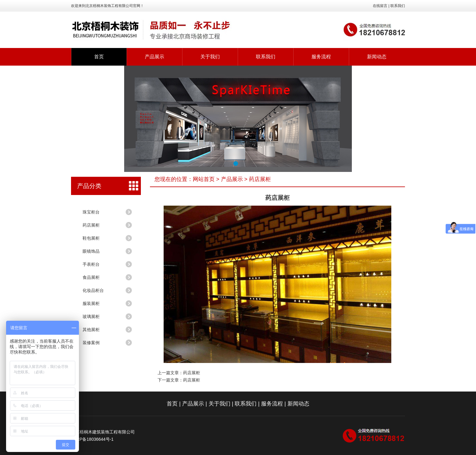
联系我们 (398, 6)
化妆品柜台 (93, 290)
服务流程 (321, 57)
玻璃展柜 (91, 316)
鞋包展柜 (91, 238)
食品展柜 (91, 277)
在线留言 (380, 6)
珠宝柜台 (91, 212)
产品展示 (155, 57)
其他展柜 (91, 330)
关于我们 (210, 57)
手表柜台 (91, 264)
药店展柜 (91, 225)
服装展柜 (91, 303)
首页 (99, 57)
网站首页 (204, 179)
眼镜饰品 (91, 251)
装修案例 (91, 343)
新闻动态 (377, 57)
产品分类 (89, 186)
